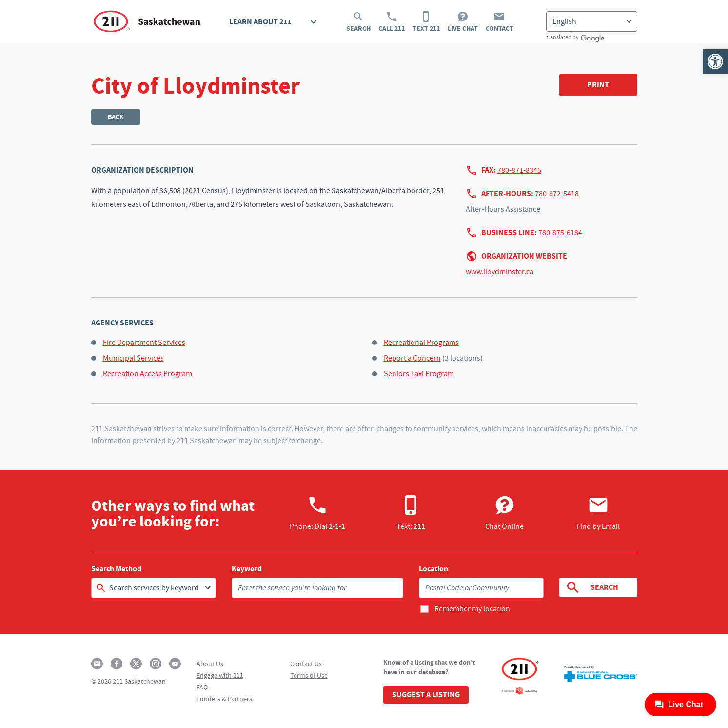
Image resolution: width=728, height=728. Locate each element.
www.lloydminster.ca (500, 272)
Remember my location (472, 609)
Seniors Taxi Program (419, 374)
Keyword (247, 569)
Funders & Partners (224, 699)
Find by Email (598, 513)
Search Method (116, 569)
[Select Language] (592, 21)
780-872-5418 (557, 194)
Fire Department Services (144, 343)
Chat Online (504, 513)
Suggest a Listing (426, 695)
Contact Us (306, 664)
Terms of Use (309, 675)
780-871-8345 (519, 170)
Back (116, 117)
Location (433, 569)
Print (598, 85)
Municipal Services (133, 358)
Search (358, 22)
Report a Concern (412, 358)
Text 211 (426, 22)
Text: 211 (411, 513)
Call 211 (392, 22)
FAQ (202, 687)
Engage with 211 (220, 675)
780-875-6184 (560, 233)
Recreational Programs (421, 343)
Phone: (317, 513)
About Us (210, 664)
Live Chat (463, 22)
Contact (500, 22)
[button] (715, 61)
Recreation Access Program (148, 374)
